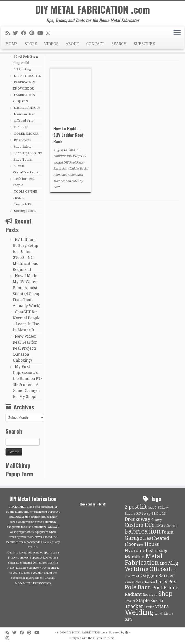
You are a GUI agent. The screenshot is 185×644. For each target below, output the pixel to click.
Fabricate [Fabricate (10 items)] (171, 526)
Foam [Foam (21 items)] (168, 532)
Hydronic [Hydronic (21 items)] (135, 551)
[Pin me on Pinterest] (33, 33)
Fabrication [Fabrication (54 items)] (143, 531)
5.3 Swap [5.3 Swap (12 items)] (143, 513)
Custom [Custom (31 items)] (134, 525)
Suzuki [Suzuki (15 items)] (157, 601)
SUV (76, 181)
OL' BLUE (21, 127)
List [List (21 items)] (150, 551)
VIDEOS (51, 44)
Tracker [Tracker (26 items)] (134, 606)
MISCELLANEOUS (27, 108)
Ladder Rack (78, 169)
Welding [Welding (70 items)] (139, 612)
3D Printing (22, 69)
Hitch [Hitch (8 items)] (140, 545)
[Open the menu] (177, 33)
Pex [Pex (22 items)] (172, 582)
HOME (12, 44)
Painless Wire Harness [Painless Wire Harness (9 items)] (140, 582)
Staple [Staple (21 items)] (143, 601)
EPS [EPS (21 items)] (159, 525)
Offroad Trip (24, 121)
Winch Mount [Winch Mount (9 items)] (164, 614)
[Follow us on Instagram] (50, 33)
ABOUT (72, 44)
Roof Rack (61, 175)
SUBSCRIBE (144, 44)
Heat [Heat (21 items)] (148, 538)
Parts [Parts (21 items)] (162, 582)
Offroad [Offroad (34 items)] (160, 569)
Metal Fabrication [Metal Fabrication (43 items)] (144, 559)
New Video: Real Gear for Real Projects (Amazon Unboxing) (25, 348)
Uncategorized (25, 211)
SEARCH (119, 44)
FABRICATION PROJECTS (70, 156)
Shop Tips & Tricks (28, 153)
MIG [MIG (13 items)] (163, 564)
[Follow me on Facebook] (25, 33)
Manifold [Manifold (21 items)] (135, 557)
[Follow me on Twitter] (17, 33)
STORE (31, 44)
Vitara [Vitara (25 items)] (162, 606)
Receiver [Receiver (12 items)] (150, 595)
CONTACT (95, 44)
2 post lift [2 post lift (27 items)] (136, 507)
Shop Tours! (23, 160)
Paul (56, 187)
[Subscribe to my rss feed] (9, 33)
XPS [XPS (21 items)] (129, 619)
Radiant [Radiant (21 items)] (133, 594)
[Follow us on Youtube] (42, 33)
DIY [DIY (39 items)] (150, 525)
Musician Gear (24, 114)
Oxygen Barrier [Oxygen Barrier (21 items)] (157, 576)
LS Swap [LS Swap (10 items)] (161, 551)
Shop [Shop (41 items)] (165, 594)
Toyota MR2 (23, 204)
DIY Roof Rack (74, 163)
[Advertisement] (115, 242)
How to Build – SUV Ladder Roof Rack (68, 135)
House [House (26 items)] (152, 544)
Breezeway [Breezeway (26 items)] (138, 519)
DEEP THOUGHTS (27, 76)
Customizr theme (104, 638)
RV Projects (22, 140)
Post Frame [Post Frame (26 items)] (165, 588)
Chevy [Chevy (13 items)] (157, 520)
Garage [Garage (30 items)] (133, 538)
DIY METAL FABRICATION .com (93, 10)
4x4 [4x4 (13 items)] (151, 507)
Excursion (61, 169)
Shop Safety (23, 147)
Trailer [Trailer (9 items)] (149, 607)
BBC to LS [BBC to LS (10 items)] (159, 513)
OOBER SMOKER (26, 134)
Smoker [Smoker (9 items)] (130, 601)
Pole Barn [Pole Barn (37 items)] (138, 587)
